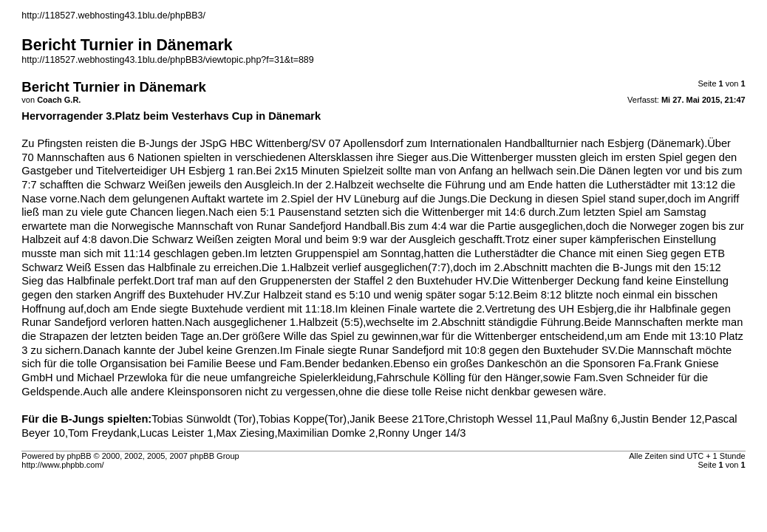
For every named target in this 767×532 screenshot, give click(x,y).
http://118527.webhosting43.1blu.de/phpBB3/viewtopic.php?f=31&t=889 (167, 60)
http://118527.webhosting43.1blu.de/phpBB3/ (113, 16)
